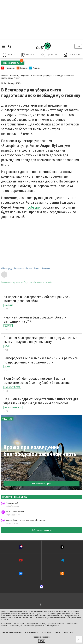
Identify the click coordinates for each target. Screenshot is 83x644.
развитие (47, 637)
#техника (46, 269)
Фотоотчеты (72, 55)
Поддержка (37, 637)
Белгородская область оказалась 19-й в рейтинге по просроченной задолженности (41, 360)
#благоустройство (23, 269)
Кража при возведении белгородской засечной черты (41, 451)
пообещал (33, 207)
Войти (78, 46)
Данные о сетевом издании (12, 632)
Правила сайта (68, 632)
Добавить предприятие (41, 530)
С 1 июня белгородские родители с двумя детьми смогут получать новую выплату (40, 340)
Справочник (49, 55)
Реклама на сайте (31, 632)
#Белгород (6, 269)
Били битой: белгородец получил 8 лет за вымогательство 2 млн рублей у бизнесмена (37, 381)
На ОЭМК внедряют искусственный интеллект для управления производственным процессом (41, 401)
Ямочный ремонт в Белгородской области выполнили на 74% (35, 319)
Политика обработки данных (50, 632)
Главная (9, 55)
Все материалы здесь (41, 484)
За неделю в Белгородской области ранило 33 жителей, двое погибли (38, 299)
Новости (28, 55)
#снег (37, 269)
